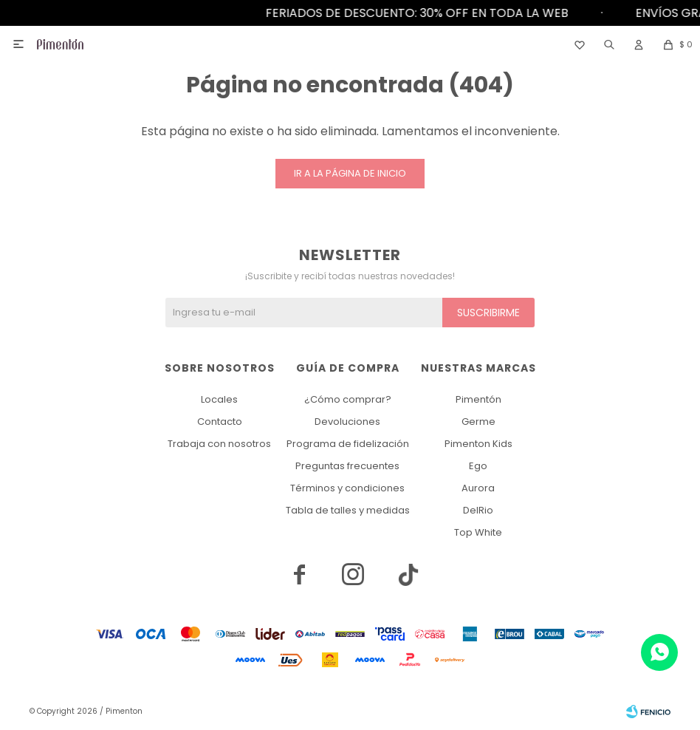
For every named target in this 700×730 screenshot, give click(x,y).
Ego (478, 466)
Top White (478, 532)
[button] (609, 44)
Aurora (478, 488)
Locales (219, 399)
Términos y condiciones (347, 488)
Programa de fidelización (348, 444)
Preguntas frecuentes (347, 466)
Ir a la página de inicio (350, 173)
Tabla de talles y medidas (348, 510)
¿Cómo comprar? (348, 399)
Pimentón (478, 399)
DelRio (478, 510)
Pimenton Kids (478, 444)
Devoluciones (347, 422)
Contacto (220, 422)
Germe (478, 422)
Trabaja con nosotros (219, 444)
